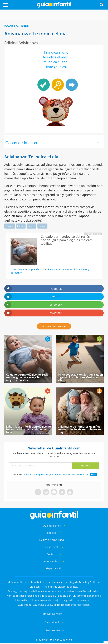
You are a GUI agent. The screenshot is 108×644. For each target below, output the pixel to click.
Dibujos (31, 226)
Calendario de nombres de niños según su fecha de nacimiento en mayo (79, 429)
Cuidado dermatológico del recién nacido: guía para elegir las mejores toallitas (28, 377)
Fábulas (42, 226)
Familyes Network (52, 614)
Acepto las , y (51, 475)
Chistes (21, 226)
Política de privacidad (52, 540)
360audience (64, 640)
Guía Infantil (52, 622)
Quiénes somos (52, 526)
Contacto (52, 554)
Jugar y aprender (17, 26)
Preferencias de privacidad (36, 475)
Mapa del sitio (54, 568)
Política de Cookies (80, 475)
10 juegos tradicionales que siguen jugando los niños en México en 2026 (80, 377)
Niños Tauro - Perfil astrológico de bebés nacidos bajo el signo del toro (28, 429)
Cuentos (10, 226)
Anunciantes (51, 561)
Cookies (52, 533)
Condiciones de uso (60, 475)
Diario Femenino (54, 630)
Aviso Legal (51, 547)
